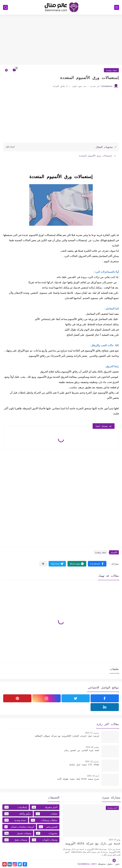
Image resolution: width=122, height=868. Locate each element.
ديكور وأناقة (18, 814)
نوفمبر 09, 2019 (92, 747)
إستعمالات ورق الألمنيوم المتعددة (95, 156)
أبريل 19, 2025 (93, 776)
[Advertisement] (61, 40)
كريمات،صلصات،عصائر (19, 827)
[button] (97, 564)
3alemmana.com (86, 864)
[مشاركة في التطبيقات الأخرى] (43, 564)
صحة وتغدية (111, 70)
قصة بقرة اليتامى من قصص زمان (82, 750)
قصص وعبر (48, 827)
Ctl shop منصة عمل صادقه (84, 764)
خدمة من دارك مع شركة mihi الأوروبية (93, 843)
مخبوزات (47, 833)
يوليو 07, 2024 (115, 840)
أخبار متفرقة (45, 807)
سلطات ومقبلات (44, 820)
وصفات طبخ (16, 840)
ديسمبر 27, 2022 (92, 733)
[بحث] (5, 7)
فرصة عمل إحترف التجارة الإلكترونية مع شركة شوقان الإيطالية (67, 736)
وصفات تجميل (18, 833)
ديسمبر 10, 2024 (92, 762)
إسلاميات (16, 807)
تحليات (47, 814)
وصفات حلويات (45, 840)
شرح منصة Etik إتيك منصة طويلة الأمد (78, 779)
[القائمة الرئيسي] (117, 7)
